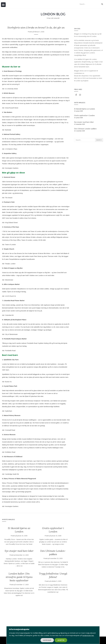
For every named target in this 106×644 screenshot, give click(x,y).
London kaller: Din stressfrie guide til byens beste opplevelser (19, 577)
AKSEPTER (61, 640)
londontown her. (88, 636)
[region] (53, 635)
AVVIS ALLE (47, 640)
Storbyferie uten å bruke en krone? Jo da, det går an (36, 28)
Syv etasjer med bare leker (19, 551)
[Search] (102, 4)
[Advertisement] (36, 618)
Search (99, 140)
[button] (3, 5)
